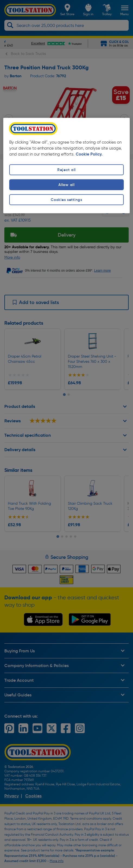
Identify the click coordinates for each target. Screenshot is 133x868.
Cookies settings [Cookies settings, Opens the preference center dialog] (66, 200)
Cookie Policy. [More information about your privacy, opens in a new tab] (89, 154)
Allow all (66, 185)
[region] (66, 165)
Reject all (66, 170)
